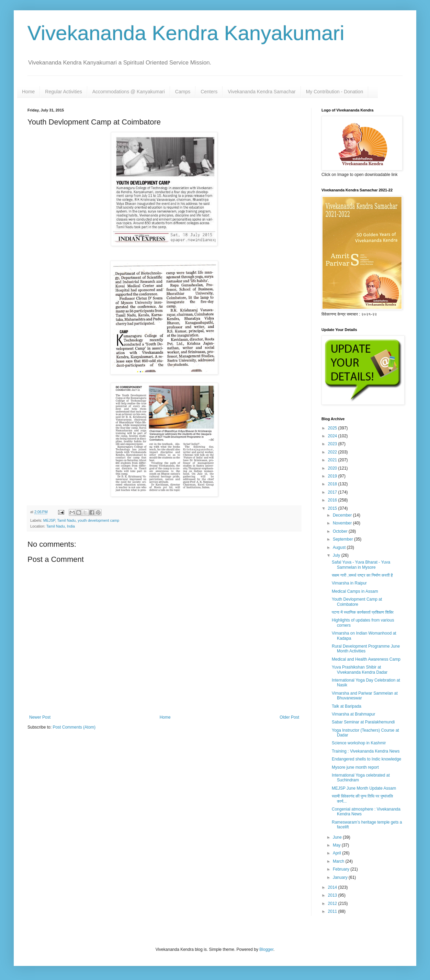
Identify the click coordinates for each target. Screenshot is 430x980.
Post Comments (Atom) (74, 727)
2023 (333, 444)
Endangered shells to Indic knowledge (366, 759)
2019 (333, 476)
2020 (333, 468)
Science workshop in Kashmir (359, 743)
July (337, 555)
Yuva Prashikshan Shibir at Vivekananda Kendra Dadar (360, 670)
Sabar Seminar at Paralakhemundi (363, 722)
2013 (333, 895)
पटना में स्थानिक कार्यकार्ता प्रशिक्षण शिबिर (363, 612)
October (341, 531)
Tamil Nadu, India (61, 526)
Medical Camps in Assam (355, 591)
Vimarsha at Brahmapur (354, 714)
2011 (333, 911)
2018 (333, 484)
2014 (333, 887)
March (339, 861)
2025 (333, 428)
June (338, 837)
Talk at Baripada (347, 706)
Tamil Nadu (66, 520)
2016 (333, 500)
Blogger (266, 949)
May (337, 845)
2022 (333, 452)
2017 (333, 492)
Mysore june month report (355, 767)
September (343, 539)
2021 (333, 460)
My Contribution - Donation (335, 92)
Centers (209, 92)
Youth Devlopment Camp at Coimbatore (357, 602)
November (343, 523)
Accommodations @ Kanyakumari (129, 92)
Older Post (289, 717)
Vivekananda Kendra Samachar (262, 92)
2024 (333, 436)
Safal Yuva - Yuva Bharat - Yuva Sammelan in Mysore (361, 565)
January (341, 877)
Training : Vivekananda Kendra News (366, 751)
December (343, 515)
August (340, 547)
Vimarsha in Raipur (349, 583)
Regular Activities (63, 92)
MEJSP (49, 520)
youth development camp (98, 520)
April (337, 853)
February (342, 869)
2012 (333, 904)
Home (28, 92)
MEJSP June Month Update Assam (364, 788)
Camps (183, 92)
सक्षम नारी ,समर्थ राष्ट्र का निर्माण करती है (362, 575)
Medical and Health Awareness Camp (366, 659)
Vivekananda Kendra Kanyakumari (186, 33)
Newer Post (40, 717)
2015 (333, 508)
